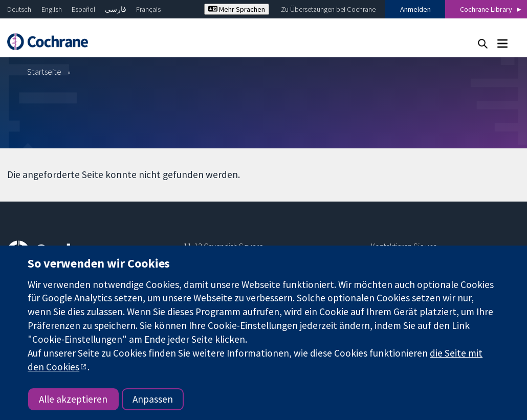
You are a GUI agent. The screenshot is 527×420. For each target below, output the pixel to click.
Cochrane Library (486, 9)
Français (148, 9)
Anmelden (415, 9)
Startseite (44, 72)
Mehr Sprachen (237, 9)
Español (83, 9)
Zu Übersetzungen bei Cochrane (328, 9)
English (52, 9)
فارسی (116, 9)
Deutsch (19, 9)
